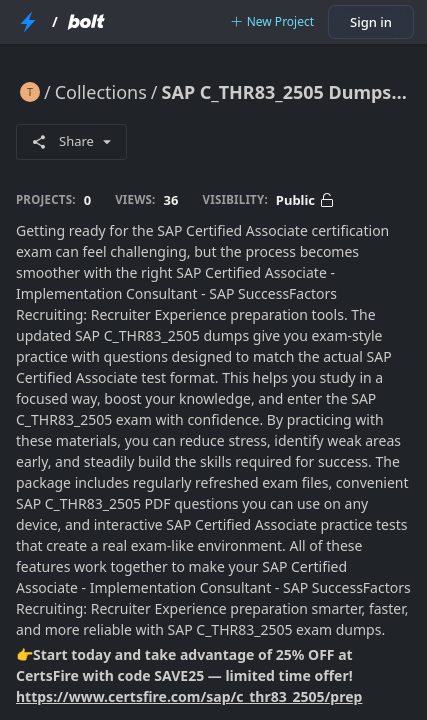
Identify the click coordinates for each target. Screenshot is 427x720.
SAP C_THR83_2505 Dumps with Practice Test (286, 92)
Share (71, 141)
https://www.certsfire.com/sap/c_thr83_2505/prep (189, 696)
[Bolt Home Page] (86, 22)
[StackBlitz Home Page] (28, 22)
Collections (101, 92)
